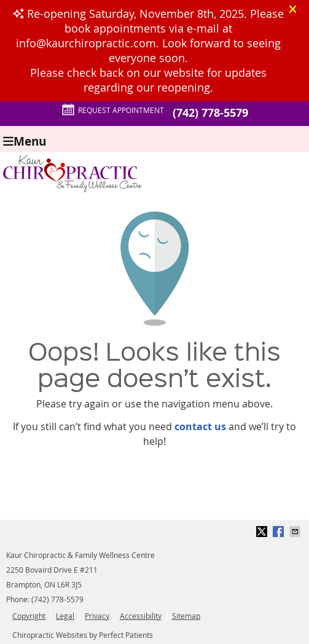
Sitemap (186, 616)
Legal (65, 616)
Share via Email (296, 532)
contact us (200, 426)
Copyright (29, 616)
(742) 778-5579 (210, 113)
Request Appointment (113, 110)
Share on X (263, 532)
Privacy (97, 616)
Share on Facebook (280, 532)
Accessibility (141, 616)
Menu (25, 140)
